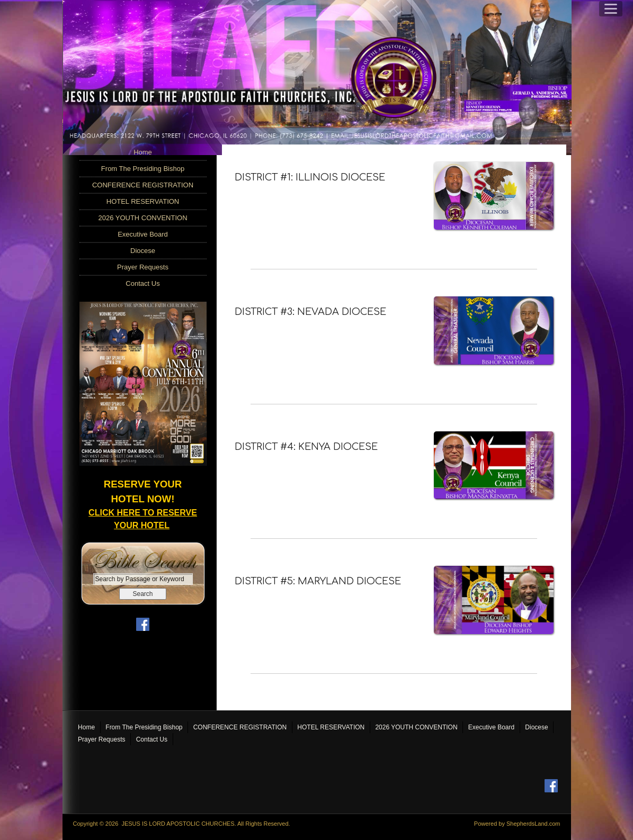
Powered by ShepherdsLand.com (517, 823)
